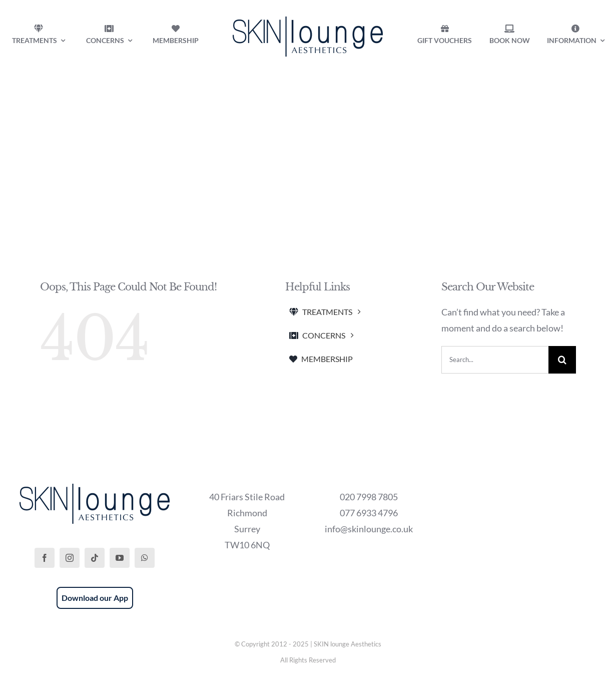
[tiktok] (95, 558)
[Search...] (495, 360)
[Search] (562, 360)
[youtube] (120, 558)
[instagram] (70, 558)
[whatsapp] (145, 558)
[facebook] (45, 558)
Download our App (95, 598)
